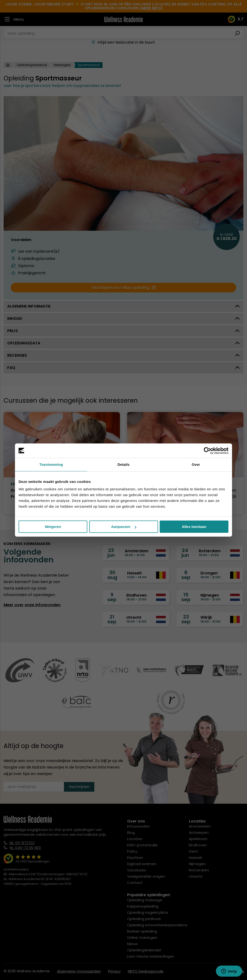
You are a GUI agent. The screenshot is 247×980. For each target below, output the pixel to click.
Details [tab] (123, 464)
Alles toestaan (194, 527)
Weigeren (53, 527)
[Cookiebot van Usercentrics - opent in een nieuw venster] (207, 451)
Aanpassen (124, 527)
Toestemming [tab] (51, 464)
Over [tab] (196, 464)
